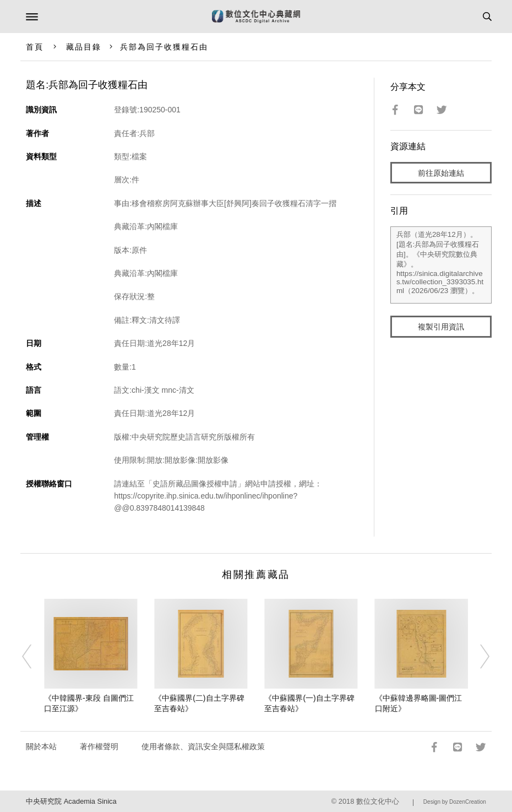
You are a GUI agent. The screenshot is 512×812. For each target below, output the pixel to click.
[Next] (478, 657)
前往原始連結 (441, 173)
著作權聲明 (99, 746)
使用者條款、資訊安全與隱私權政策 (203, 746)
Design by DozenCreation (455, 802)
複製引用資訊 (441, 327)
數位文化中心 (378, 801)
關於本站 (41, 746)
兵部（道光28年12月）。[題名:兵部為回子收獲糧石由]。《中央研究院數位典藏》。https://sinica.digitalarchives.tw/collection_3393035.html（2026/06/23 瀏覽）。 (441, 265)
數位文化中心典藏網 (256, 17)
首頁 (35, 47)
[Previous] (34, 657)
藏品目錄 (84, 47)
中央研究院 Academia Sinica (71, 801)
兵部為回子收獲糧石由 (164, 47)
